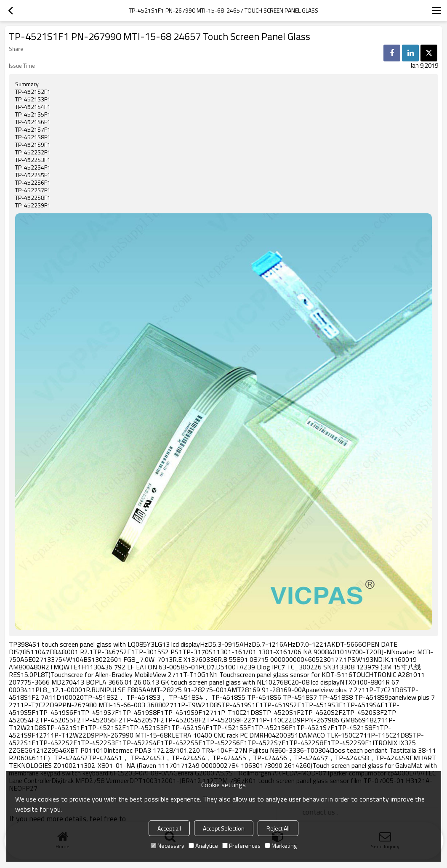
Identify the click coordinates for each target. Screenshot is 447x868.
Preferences (241, 845)
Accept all (169, 828)
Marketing (281, 845)
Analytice (203, 845)
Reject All (278, 828)
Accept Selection (224, 828)
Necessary (168, 845)
